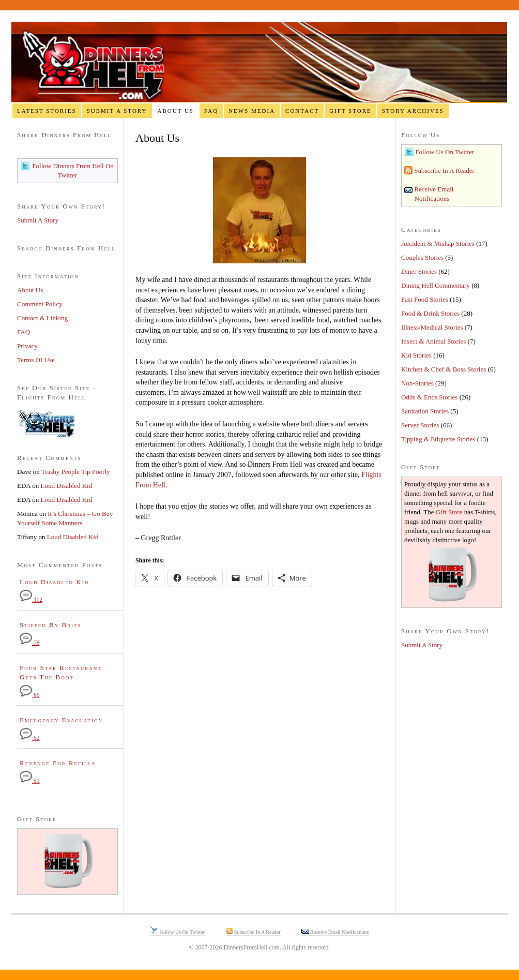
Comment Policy (40, 304)
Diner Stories (419, 271)
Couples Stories (422, 257)
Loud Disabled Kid (67, 486)
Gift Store (350, 111)
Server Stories (420, 425)
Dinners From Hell (259, 62)
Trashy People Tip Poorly (76, 472)
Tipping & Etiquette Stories (438, 439)
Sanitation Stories (425, 411)
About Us (175, 111)
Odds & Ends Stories (429, 397)
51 (30, 781)
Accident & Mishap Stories (438, 243)
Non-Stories (417, 383)
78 (30, 643)
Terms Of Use (36, 360)
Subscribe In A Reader (444, 170)
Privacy (27, 346)
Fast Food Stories (425, 299)
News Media (252, 111)
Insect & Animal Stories (433, 341)
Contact (302, 111)
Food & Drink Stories (430, 313)
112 (31, 600)
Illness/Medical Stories (432, 327)
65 (30, 695)
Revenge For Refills (58, 763)
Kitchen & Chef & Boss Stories (444, 369)
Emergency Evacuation (61, 720)
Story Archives (413, 111)
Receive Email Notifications (339, 932)
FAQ (211, 111)
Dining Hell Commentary (436, 285)
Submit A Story (117, 111)
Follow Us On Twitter (444, 152)
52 (30, 738)
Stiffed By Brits (51, 625)
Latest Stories (47, 111)
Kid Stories (416, 355)
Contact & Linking (42, 318)
